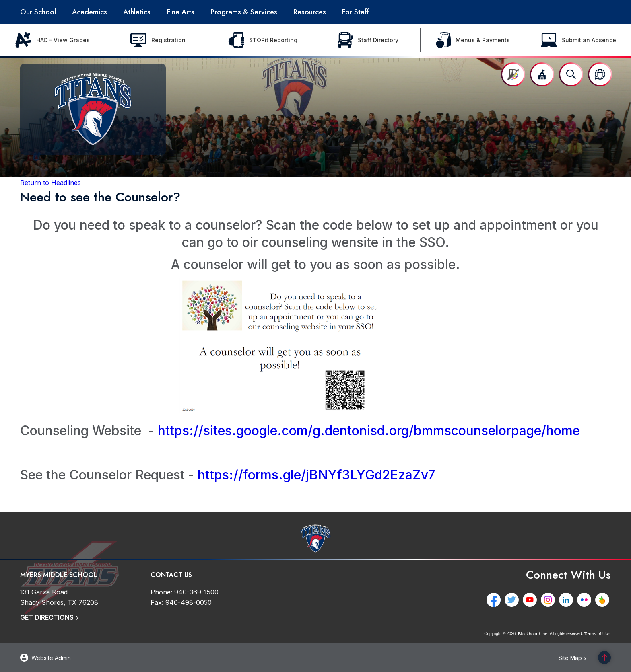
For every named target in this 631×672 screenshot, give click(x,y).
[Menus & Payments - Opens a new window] (473, 40)
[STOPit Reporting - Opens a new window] (263, 40)
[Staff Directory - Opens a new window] (368, 40)
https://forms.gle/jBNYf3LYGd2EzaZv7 (316, 475)
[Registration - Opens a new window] (158, 40)
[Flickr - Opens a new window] (586, 600)
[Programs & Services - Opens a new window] (244, 12)
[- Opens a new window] (280, 408)
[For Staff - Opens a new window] (356, 12)
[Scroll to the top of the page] (604, 658)
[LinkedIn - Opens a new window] (568, 600)
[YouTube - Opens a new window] (531, 600)
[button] (542, 74)
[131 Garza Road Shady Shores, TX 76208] (59, 597)
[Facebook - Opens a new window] (495, 600)
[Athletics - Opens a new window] (137, 12)
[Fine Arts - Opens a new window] (180, 12)
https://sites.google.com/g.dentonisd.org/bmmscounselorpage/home (369, 431)
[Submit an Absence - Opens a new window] (578, 40)
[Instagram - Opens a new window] (550, 600)
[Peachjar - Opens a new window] (604, 600)
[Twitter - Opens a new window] (513, 600)
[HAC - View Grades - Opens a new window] (53, 40)
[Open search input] (571, 74)
